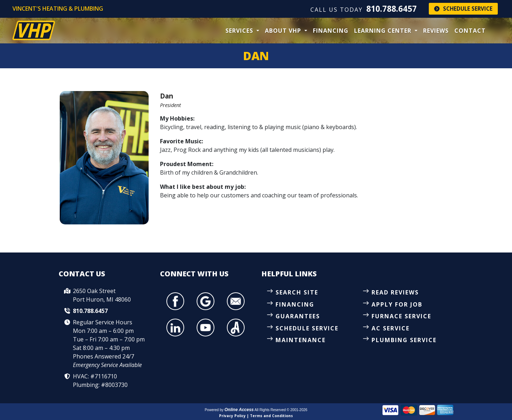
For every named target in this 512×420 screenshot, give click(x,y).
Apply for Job (397, 304)
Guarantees (298, 316)
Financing (331, 31)
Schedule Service (463, 9)
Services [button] (240, 31)
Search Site (297, 292)
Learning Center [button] (384, 31)
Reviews (436, 31)
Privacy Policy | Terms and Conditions (256, 416)
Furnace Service (401, 316)
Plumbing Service (404, 340)
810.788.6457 (391, 9)
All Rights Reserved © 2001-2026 (281, 410)
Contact (470, 31)
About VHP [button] (284, 31)
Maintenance (301, 340)
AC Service (391, 328)
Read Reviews (395, 292)
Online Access (239, 410)
